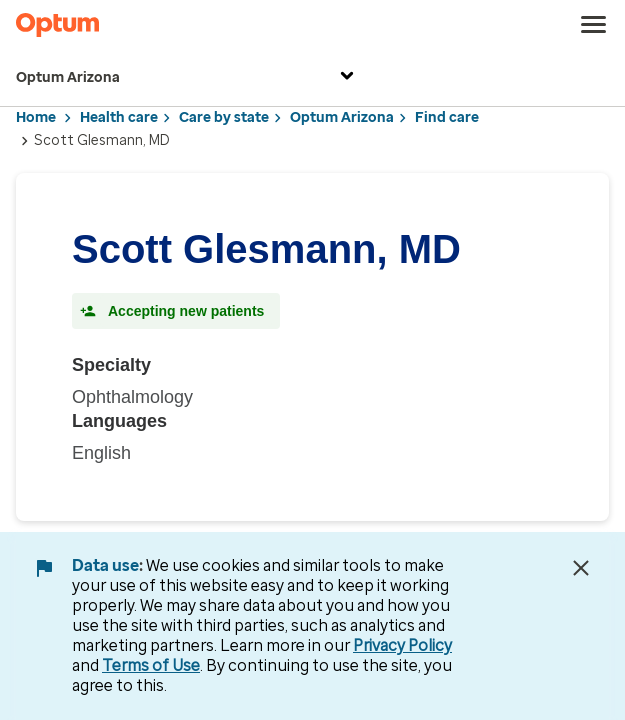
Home (36, 117)
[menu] (594, 25)
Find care (447, 117)
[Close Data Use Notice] (581, 568)
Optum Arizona (187, 78)
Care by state (224, 117)
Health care (119, 117)
